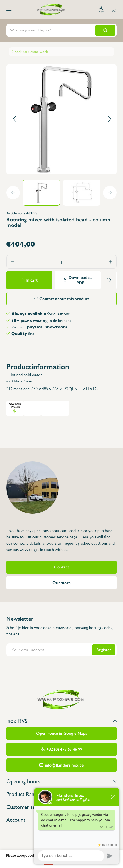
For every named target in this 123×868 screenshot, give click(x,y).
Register (104, 650)
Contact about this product (64, 299)
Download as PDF (80, 280)
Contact (62, 567)
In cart (32, 280)
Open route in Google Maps (61, 733)
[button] (15, 119)
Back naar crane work (31, 52)
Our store (61, 583)
